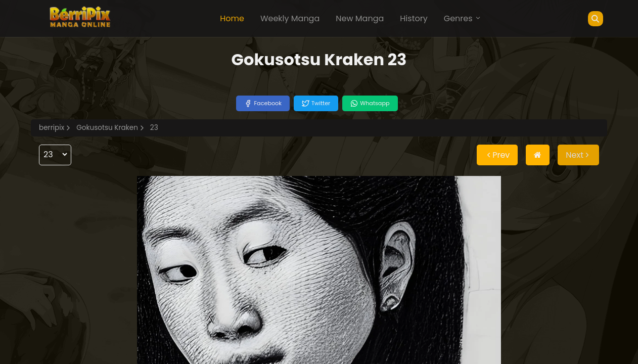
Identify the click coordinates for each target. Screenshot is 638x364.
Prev (497, 155)
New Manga (360, 18)
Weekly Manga (290, 18)
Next (578, 155)
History (414, 18)
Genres (463, 18)
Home (232, 18)
